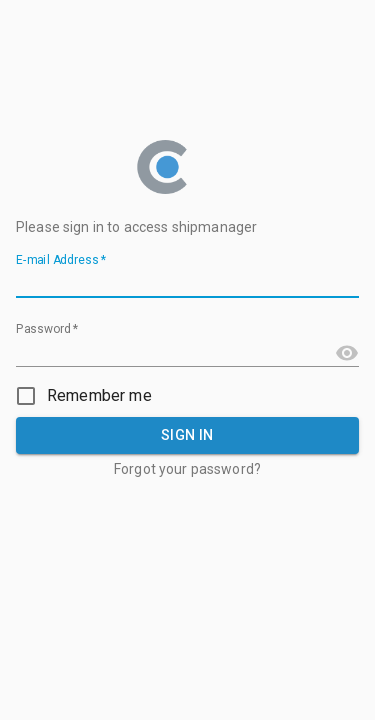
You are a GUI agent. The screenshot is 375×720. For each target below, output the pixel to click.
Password (47, 330)
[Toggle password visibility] (347, 353)
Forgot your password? (187, 469)
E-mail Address (61, 261)
